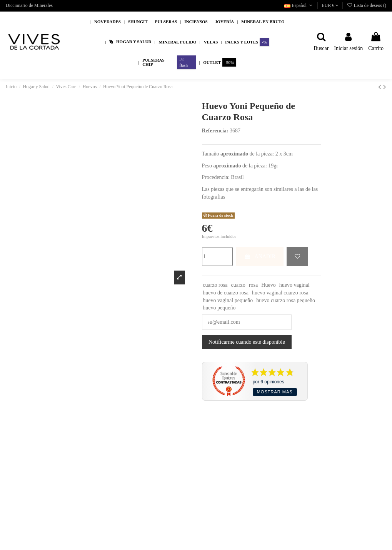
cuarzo (238, 285)
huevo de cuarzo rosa (226, 293)
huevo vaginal (294, 285)
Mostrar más (275, 392)
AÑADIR (260, 257)
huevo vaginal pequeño (228, 300)
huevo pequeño (219, 308)
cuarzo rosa (215, 285)
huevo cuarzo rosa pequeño (286, 300)
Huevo (268, 285)
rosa (253, 285)
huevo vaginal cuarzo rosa (280, 293)
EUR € (330, 5)
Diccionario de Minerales (29, 5)
